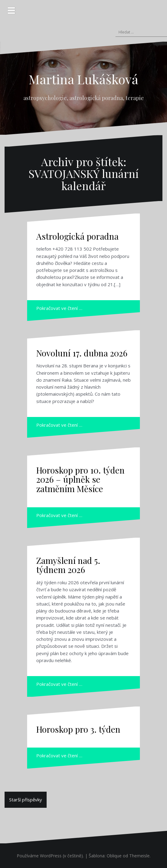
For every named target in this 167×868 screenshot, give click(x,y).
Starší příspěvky (26, 800)
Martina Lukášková (83, 79)
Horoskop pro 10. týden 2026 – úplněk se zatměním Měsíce (80, 479)
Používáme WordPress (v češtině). (50, 856)
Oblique (114, 856)
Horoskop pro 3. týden (78, 729)
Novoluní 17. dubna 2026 (82, 353)
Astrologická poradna (77, 236)
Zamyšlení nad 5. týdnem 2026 (68, 565)
